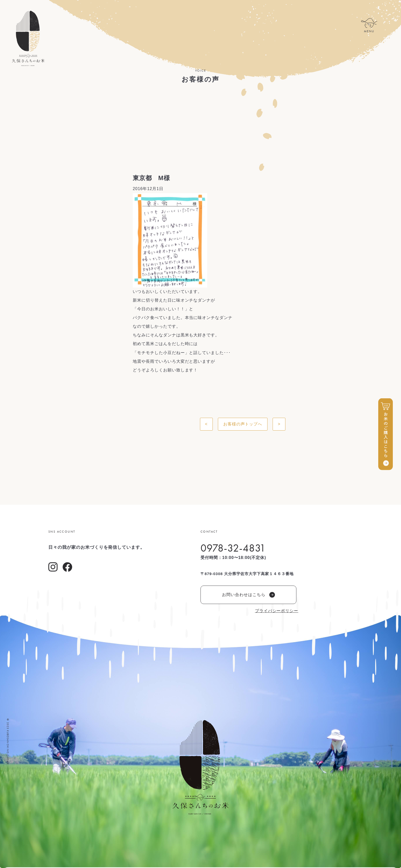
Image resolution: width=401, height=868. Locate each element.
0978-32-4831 (233, 548)
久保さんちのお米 (28, 38)
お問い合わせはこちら (248, 595)
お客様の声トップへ (243, 424)
